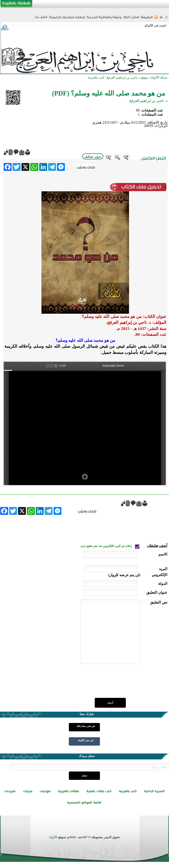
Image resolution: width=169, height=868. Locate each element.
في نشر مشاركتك (86, 726)
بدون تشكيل (93, 156)
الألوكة (53, 837)
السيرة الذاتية (154, 791)
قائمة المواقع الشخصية (84, 802)
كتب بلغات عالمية (99, 791)
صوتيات (45, 791)
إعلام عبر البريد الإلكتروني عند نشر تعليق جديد (106, 546)
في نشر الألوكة (86, 740)
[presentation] (130, 684)
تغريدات (10, 791)
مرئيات (28, 791)
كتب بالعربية (128, 791)
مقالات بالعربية (68, 791)
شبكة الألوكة (159, 77)
